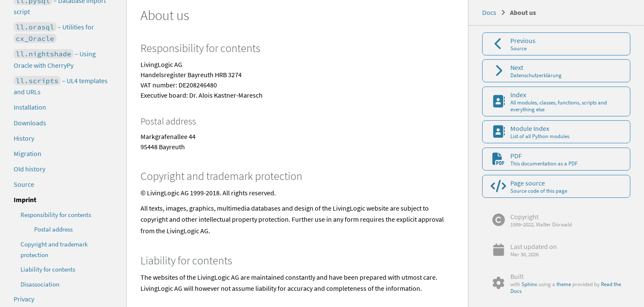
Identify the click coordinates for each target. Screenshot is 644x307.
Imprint (25, 200)
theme (564, 284)
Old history (29, 169)
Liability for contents (48, 269)
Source (24, 184)
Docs (489, 12)
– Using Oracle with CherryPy (55, 59)
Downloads (30, 123)
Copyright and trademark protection (54, 249)
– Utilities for (54, 33)
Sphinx (529, 284)
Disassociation (40, 284)
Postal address (53, 229)
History (24, 138)
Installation (30, 107)
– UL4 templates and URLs (61, 86)
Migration (28, 153)
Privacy (24, 299)
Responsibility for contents (56, 215)
